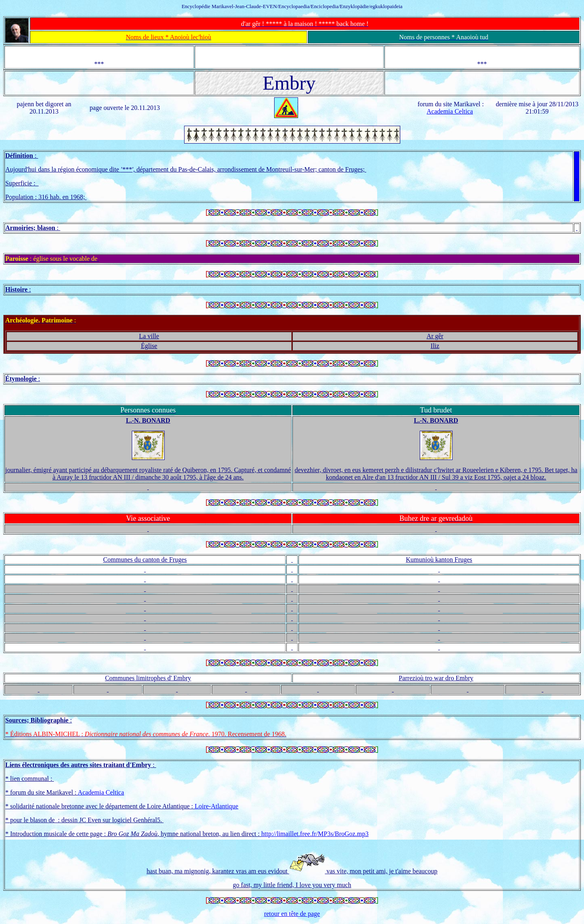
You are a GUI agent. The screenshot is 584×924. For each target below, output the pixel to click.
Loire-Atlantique (217, 806)
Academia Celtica (450, 111)
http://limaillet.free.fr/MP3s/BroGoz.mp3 (315, 834)
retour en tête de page (292, 914)
